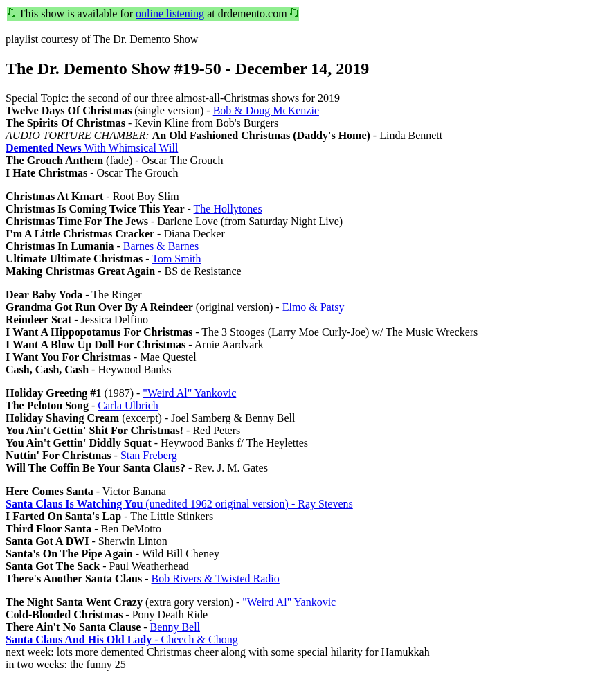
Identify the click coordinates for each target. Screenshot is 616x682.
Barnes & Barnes (161, 246)
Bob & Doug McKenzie (266, 110)
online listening (170, 14)
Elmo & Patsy (314, 307)
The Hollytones (228, 209)
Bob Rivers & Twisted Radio (216, 578)
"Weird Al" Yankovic (189, 393)
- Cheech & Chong (122, 639)
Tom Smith (176, 259)
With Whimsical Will (92, 148)
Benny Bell (175, 627)
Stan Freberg (149, 455)
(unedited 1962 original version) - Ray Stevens (179, 504)
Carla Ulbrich (128, 405)
